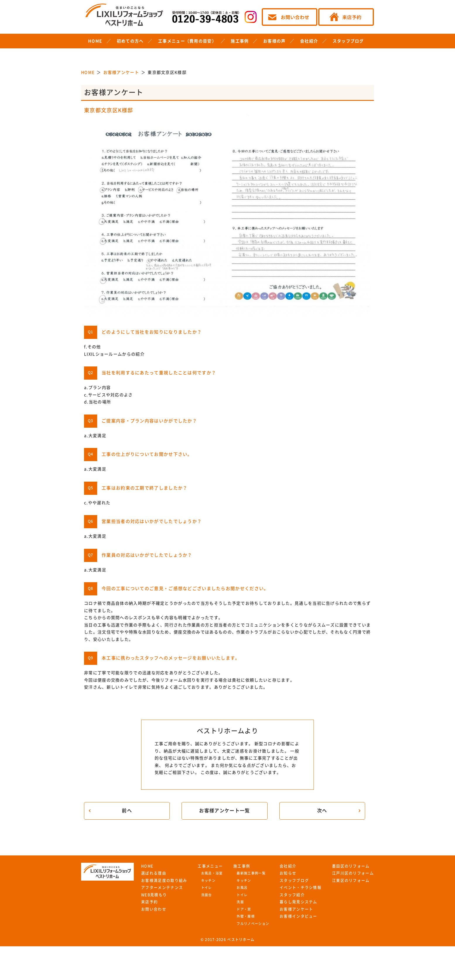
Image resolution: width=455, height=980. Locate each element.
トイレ (207, 888)
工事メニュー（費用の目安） (187, 41)
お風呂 (242, 888)
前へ (127, 811)
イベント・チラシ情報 (301, 888)
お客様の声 (274, 41)
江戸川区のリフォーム (353, 873)
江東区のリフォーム (351, 880)
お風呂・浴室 (212, 873)
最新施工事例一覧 (251, 873)
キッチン (208, 880)
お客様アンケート (296, 909)
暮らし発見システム (299, 902)
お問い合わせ (154, 909)
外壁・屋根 (246, 916)
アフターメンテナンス (162, 888)
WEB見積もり (154, 895)
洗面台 (207, 895)
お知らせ (288, 873)
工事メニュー (210, 866)
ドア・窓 (244, 909)
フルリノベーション (253, 924)
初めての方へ (130, 41)
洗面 (240, 902)
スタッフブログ (348, 41)
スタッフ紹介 (292, 895)
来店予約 (149, 902)
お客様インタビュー (299, 916)
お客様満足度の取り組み (164, 880)
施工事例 (240, 41)
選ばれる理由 (154, 873)
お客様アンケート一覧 (224, 811)
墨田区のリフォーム (351, 866)
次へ (322, 811)
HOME (95, 41)
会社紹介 (309, 41)
